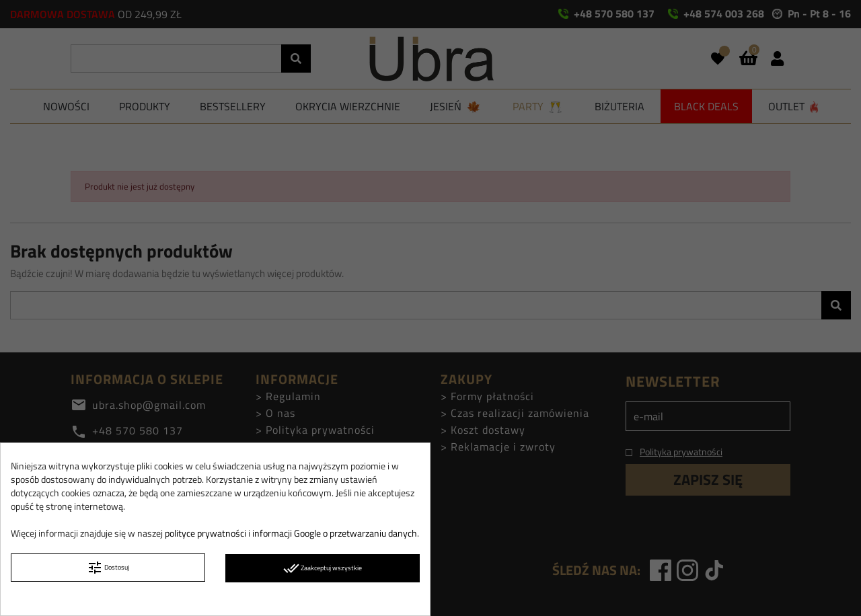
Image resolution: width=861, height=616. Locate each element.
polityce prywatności (205, 533)
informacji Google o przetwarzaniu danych (335, 533)
